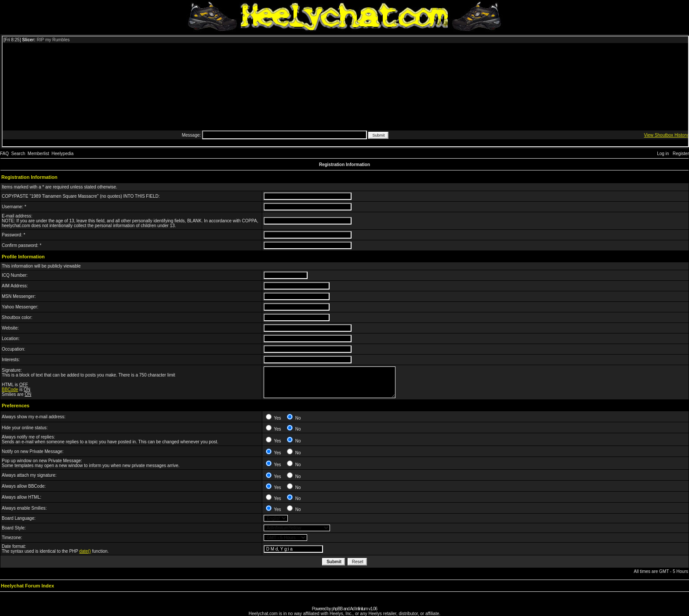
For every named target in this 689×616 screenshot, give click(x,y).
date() (85, 551)
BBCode (10, 390)
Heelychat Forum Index (27, 586)
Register (681, 154)
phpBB (337, 609)
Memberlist (38, 154)
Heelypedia (62, 154)
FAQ (4, 154)
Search (18, 154)
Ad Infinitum (359, 609)
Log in (663, 154)
